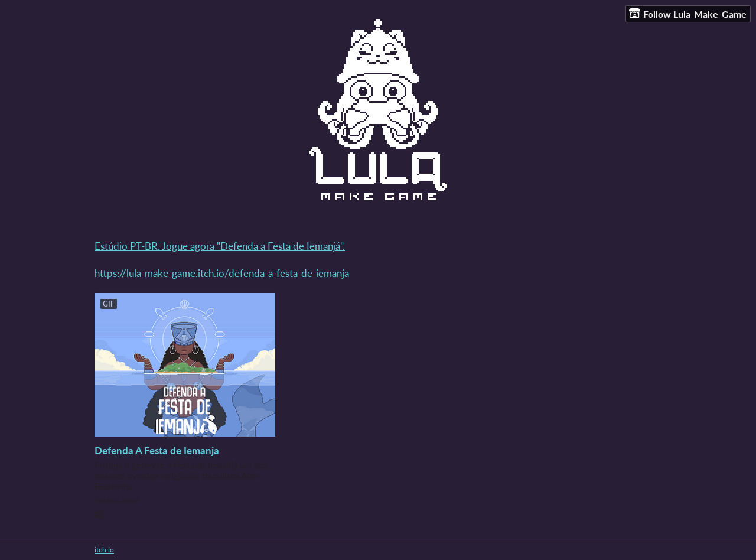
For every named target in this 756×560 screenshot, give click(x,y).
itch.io (104, 550)
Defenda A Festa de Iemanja (157, 450)
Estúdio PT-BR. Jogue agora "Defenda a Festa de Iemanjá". (220, 246)
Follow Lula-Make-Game (688, 14)
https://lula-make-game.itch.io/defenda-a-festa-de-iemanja (222, 273)
